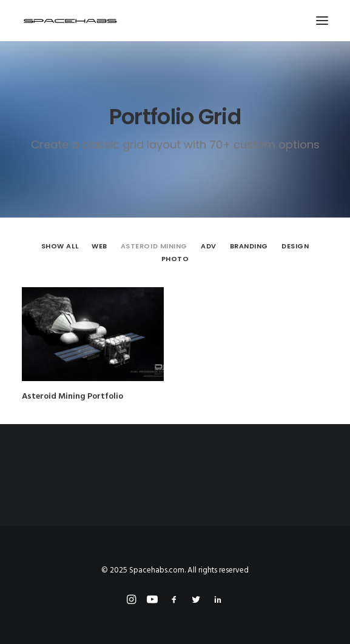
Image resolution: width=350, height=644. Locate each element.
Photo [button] (175, 259)
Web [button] (99, 246)
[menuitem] (60, 246)
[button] (322, 21)
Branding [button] (249, 246)
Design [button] (295, 246)
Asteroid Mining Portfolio (72, 397)
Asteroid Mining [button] (154, 246)
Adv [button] (209, 246)
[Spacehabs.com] (70, 21)
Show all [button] (60, 246)
